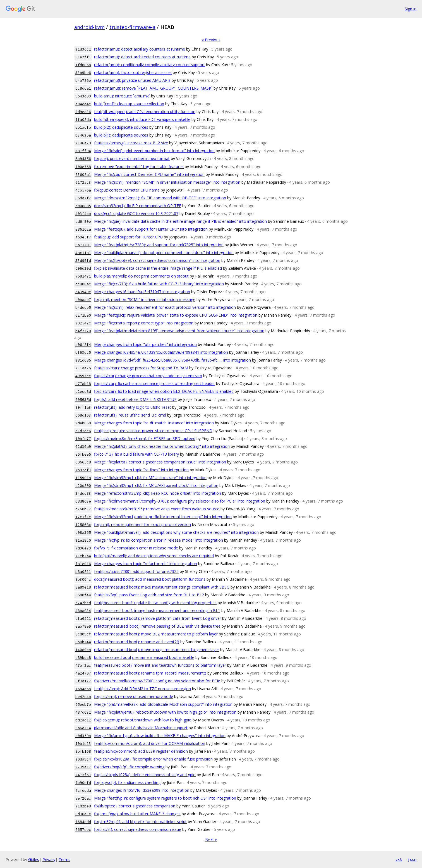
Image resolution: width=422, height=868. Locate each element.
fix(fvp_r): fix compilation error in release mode (136, 548)
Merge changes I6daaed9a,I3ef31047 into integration (142, 292)
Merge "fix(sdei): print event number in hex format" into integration (154, 151)
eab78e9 (83, 626)
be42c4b (83, 697)
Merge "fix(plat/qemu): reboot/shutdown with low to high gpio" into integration (165, 712)
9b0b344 (83, 642)
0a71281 (83, 245)
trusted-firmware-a (132, 27)
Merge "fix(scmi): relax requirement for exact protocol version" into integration (165, 307)
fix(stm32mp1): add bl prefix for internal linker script (140, 822)
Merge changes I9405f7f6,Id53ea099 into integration (142, 790)
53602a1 (83, 175)
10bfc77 (83, 439)
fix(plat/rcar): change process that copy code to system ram (148, 376)
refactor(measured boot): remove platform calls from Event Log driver (158, 618)
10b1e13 (83, 744)
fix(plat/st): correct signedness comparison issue (138, 829)
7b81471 (83, 276)
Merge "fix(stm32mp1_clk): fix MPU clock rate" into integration (150, 478)
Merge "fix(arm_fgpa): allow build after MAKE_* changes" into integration (160, 736)
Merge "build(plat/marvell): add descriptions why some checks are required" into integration (176, 532)
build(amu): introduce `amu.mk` (122, 96)
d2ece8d (83, 392)
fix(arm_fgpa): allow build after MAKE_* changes (137, 814)
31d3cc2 (83, 49)
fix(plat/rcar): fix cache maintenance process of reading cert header (154, 383)
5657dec (83, 830)
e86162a (83, 229)
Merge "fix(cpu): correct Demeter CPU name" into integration (149, 174)
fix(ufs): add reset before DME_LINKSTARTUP (135, 399)
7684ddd (83, 822)
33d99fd (83, 261)
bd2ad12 (83, 720)
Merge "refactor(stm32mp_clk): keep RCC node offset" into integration (158, 493)
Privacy (49, 859)
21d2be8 (83, 806)
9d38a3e (83, 814)
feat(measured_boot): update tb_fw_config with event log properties (155, 603)
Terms (64, 859)
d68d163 (83, 415)
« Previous (211, 40)
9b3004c (83, 579)
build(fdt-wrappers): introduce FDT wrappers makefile (142, 119)
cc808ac (83, 284)
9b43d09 (83, 96)
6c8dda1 (83, 88)
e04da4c (83, 104)
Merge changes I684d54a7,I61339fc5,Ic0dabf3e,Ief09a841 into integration (161, 352)
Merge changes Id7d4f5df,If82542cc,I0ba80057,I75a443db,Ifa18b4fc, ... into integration (172, 360)
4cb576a (83, 190)
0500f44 (83, 595)
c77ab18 (83, 384)
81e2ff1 (83, 57)
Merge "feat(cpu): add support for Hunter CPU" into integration (151, 229)
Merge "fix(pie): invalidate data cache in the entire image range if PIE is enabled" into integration (180, 221)
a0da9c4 (83, 759)
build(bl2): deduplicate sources (121, 127)
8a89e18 (83, 587)
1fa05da (83, 120)
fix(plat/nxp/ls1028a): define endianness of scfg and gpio (145, 775)
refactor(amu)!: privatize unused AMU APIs (132, 80)
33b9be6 (83, 73)
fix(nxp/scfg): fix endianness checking (127, 782)
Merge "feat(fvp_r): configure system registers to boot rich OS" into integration (165, 798)
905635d (83, 400)
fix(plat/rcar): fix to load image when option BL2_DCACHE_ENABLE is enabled (164, 391)
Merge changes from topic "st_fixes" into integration (141, 470)
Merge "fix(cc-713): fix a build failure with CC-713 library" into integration (159, 284)
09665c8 (83, 462)
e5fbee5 (83, 454)
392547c (83, 323)
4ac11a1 (83, 253)
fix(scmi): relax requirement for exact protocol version (142, 524)
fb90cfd (83, 783)
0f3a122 (83, 681)
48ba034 (83, 611)
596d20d (83, 268)
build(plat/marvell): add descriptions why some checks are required (154, 556)
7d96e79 (83, 548)
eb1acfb (83, 127)
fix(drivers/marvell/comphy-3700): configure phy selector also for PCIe (157, 681)
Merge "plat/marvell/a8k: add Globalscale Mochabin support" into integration (163, 704)
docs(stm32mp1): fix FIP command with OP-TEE (138, 206)
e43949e (83, 292)
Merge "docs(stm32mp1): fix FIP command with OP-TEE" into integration (160, 198)
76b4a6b (83, 689)
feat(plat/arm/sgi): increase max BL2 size (131, 143)
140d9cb (83, 650)
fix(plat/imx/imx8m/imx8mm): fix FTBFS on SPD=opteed (145, 438)
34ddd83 (83, 493)
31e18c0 (83, 540)
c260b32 (83, 509)
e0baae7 (83, 300)
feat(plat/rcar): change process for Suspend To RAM (141, 368)
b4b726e (83, 81)
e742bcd (83, 603)
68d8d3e (83, 501)
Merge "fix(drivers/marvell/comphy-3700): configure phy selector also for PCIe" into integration (180, 501)
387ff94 (83, 151)
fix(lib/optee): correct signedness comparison (135, 806)
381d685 (83, 360)
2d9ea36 (83, 112)
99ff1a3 (83, 407)
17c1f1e (83, 517)
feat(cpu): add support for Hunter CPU (128, 237)
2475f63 (83, 775)
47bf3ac (83, 665)
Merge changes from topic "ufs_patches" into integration (145, 344)
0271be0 (83, 315)
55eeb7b (83, 705)
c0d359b (83, 736)
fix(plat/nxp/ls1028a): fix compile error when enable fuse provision (153, 759)
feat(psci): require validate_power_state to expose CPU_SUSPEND (153, 431)
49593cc (83, 376)
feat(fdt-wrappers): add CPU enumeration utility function (145, 112)
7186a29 (83, 143)
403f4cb (83, 214)
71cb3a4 (83, 556)
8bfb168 (83, 751)
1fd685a (83, 65)
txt (399, 859)
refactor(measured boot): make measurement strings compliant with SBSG (162, 587)
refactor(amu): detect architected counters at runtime (142, 57)
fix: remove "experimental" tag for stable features (139, 167)
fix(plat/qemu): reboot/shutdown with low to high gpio (143, 720)
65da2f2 (83, 198)
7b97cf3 (83, 470)
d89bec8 (83, 658)
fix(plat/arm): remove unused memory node (134, 696)
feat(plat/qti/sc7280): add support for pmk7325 (136, 571)
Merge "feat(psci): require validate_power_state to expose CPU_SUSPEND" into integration (176, 315)
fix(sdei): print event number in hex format (132, 158)
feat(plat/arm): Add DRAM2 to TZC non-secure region (142, 689)
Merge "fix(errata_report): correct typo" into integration (144, 323)
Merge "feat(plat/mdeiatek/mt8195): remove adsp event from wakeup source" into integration (179, 331)
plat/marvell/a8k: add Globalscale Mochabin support (141, 728)
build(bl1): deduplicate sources (121, 135)
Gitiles (34, 859)
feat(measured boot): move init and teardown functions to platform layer (160, 665)
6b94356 (83, 159)
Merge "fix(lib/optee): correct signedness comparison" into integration (157, 260)
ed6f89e (83, 222)
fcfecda (83, 791)
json (412, 859)
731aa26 (83, 368)
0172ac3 (83, 182)
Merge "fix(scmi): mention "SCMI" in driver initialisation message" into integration (167, 182)
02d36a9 (83, 447)
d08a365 (83, 533)
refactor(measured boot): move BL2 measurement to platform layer (156, 634)
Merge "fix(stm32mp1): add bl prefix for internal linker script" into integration (163, 517)
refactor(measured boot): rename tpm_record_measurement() (150, 673)
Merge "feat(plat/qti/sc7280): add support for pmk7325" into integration (159, 245)
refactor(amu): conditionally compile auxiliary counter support (149, 65)
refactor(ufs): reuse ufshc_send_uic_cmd (130, 415)
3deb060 (83, 423)
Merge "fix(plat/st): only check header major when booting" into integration (162, 446)
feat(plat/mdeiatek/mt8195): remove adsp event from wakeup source (157, 509)
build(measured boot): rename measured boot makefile (144, 657)
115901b (83, 478)
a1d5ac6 (83, 431)
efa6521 (83, 619)
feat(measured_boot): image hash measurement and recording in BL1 (157, 610)
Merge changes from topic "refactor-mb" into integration (146, 564)
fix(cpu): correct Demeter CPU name (127, 190)
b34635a (83, 135)
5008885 (83, 206)
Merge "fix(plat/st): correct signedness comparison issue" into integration (160, 462)
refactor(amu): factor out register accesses (133, 72)
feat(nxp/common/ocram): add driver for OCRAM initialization (150, 743)
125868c (83, 525)
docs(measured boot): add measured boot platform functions (150, 579)
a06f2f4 (83, 345)
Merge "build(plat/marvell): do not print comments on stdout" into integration (164, 253)
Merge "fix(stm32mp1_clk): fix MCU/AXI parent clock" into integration (156, 485)
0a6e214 (83, 728)
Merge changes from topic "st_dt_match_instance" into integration (154, 423)
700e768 (83, 167)
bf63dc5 (83, 352)
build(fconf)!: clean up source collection (129, 104)
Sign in (411, 9)
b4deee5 (83, 308)
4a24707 (83, 673)
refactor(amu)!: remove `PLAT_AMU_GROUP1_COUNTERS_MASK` (153, 88)
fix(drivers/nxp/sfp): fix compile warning (129, 767)
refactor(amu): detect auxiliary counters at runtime (140, 49)
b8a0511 (83, 572)
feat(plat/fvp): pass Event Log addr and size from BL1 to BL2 (149, 595)
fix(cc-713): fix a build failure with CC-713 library (136, 454)
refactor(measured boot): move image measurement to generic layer (157, 650)
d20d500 (83, 486)
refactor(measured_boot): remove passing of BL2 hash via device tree (157, 626)
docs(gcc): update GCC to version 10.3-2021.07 (136, 213)
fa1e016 (83, 564)
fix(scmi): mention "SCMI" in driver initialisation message (145, 299)
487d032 (83, 712)
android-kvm (89, 27)
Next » (211, 839)
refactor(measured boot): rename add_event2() (137, 642)
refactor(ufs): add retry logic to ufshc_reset (133, 407)
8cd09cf (83, 634)
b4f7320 (83, 331)
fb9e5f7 (83, 237)
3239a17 (83, 767)
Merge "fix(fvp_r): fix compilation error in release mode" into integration (159, 540)
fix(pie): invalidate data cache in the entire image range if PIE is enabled (158, 268)
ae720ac (83, 798)
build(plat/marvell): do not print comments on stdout (141, 276)
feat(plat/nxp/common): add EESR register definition (141, 751)
